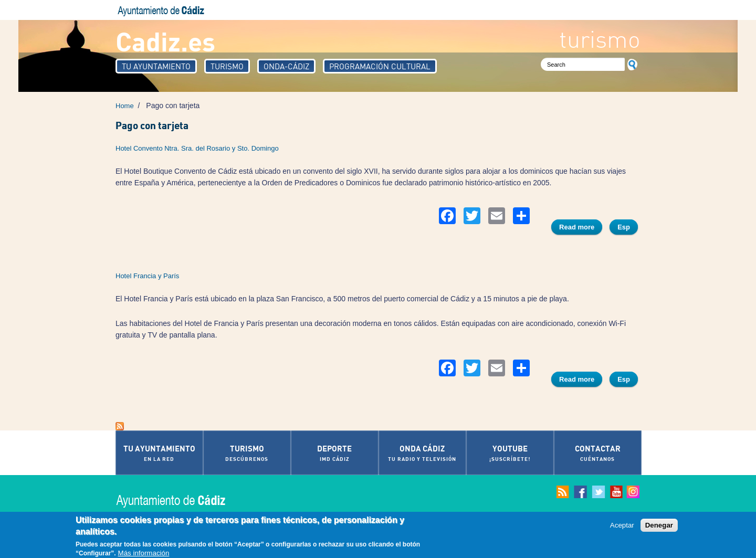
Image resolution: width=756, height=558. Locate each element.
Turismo (227, 66)
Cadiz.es (165, 41)
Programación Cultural (380, 66)
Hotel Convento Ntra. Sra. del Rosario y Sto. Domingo (197, 148)
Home (125, 106)
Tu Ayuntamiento (156, 66)
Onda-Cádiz (286, 66)
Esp (624, 227)
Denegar (659, 526)
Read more (581, 228)
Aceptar (622, 526)
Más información (144, 554)
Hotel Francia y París (147, 276)
